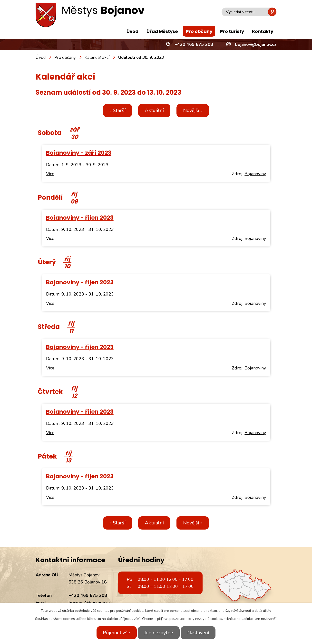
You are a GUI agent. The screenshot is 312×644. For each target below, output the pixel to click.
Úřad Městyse (162, 31)
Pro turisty (232, 31)
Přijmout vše (114, 633)
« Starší (115, 110)
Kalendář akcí (97, 57)
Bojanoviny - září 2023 (79, 153)
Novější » (195, 110)
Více (50, 174)
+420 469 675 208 (88, 595)
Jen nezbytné (159, 633)
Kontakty (263, 31)
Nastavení (201, 633)
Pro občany (199, 31)
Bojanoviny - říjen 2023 (80, 218)
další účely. (263, 611)
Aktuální (154, 110)
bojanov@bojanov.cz (89, 603)
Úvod (132, 31)
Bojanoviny (255, 174)
